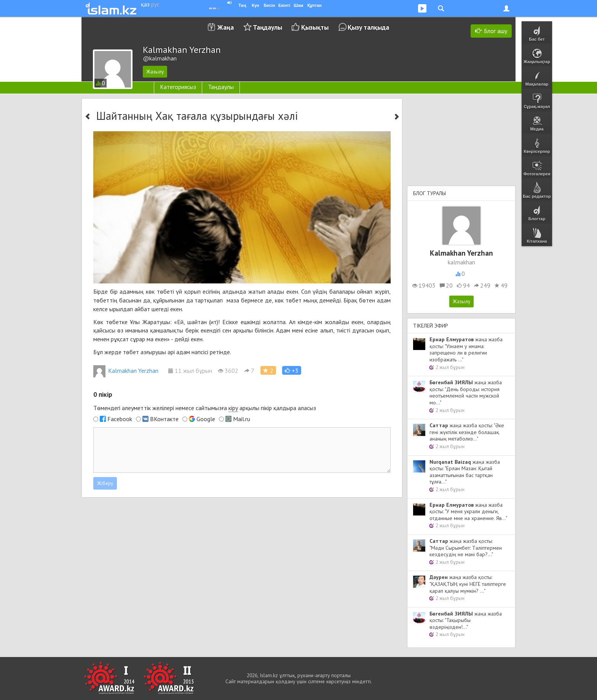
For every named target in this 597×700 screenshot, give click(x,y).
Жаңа (226, 27)
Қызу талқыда (368, 27)
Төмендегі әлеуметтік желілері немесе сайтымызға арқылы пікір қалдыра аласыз (205, 408)
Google (206, 419)
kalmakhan (461, 262)
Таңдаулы (267, 27)
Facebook (120, 419)
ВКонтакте (164, 419)
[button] (292, 370)
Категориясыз (178, 87)
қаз (145, 4)
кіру (233, 408)
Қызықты (315, 27)
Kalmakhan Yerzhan (126, 371)
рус (155, 4)
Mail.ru (242, 419)
